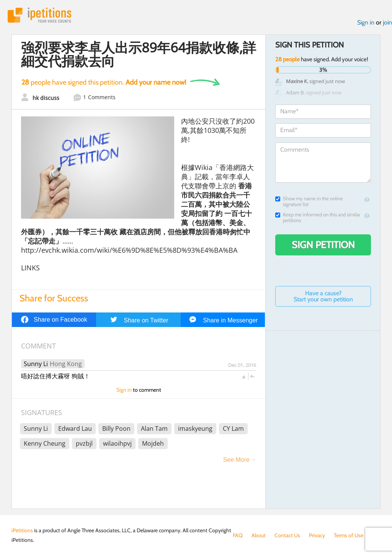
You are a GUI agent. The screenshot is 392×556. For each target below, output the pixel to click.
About (259, 535)
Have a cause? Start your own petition (323, 296)
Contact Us (287, 535)
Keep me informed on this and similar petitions (318, 217)
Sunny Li (36, 364)
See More (236, 460)
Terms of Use (349, 535)
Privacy (317, 535)
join (387, 22)
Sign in (366, 22)
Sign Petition (323, 245)
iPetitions (39, 15)
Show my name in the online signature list (309, 201)
